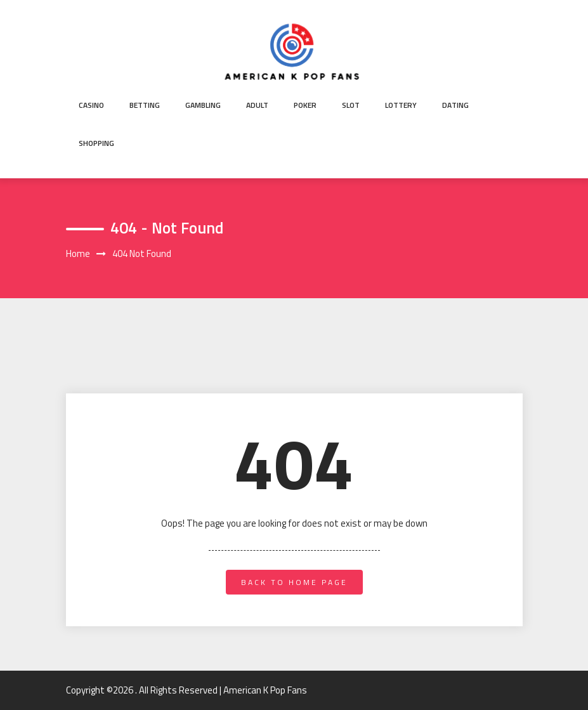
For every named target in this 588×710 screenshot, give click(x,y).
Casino (91, 105)
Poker (305, 105)
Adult (257, 105)
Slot (351, 105)
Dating (455, 105)
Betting (145, 105)
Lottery (401, 105)
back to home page (294, 582)
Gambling (203, 105)
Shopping (96, 143)
